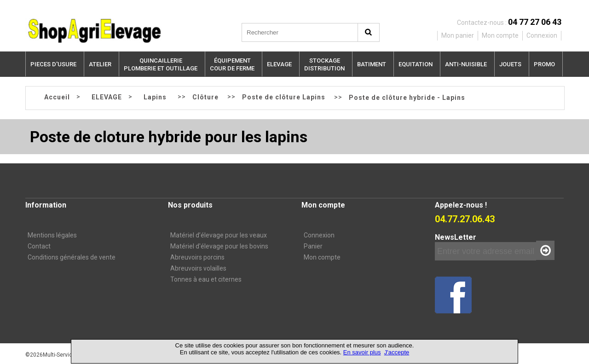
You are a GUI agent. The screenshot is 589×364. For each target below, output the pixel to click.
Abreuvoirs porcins (197, 257)
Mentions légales (52, 235)
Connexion (319, 235)
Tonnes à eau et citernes (206, 279)
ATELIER (100, 64)
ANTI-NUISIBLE (466, 64)
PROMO (544, 64)
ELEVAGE (279, 64)
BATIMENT (372, 64)
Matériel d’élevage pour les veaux (219, 235)
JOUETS (510, 64)
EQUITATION (416, 64)
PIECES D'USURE (53, 64)
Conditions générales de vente (72, 257)
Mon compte (322, 257)
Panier (313, 246)
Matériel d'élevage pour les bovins (219, 246)
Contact (39, 246)
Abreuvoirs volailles (198, 268)
